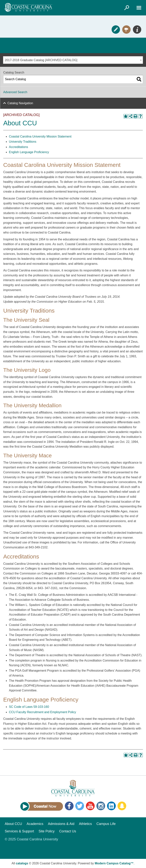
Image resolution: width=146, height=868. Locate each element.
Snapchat (122, 806)
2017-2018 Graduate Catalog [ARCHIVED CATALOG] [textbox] (41, 60)
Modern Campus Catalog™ (114, 863)
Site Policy (47, 831)
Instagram (101, 806)
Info (137, 30)
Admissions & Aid (61, 824)
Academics (35, 824)
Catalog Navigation (20, 103)
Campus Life (106, 824)
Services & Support (19, 831)
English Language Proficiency (29, 152)
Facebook (69, 806)
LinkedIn (111, 806)
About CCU (13, 824)
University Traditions (23, 142)
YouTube (90, 806)
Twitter (80, 806)
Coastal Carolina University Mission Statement (40, 136)
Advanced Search (15, 92)
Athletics (85, 824)
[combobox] (73, 60)
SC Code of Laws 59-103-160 (29, 707)
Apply (116, 30)
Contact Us (68, 831)
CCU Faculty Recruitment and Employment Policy (42, 712)
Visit (126, 30)
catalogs (22, 863)
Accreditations (19, 147)
